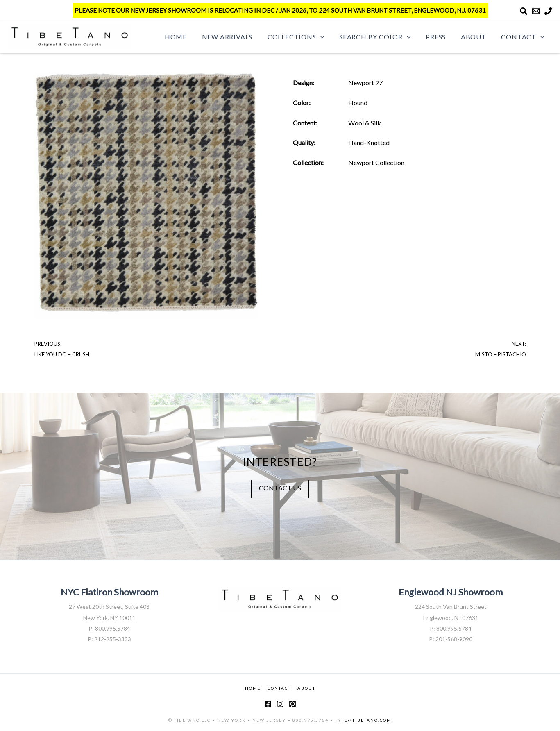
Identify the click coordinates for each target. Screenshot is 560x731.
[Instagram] (280, 704)
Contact (524, 37)
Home (188, 37)
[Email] (536, 11)
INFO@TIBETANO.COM (363, 720)
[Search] (524, 11)
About (476, 37)
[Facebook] (268, 704)
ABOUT (306, 688)
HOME (253, 688)
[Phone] (548, 11)
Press (441, 37)
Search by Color (382, 37)
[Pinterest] (292, 704)
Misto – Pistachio (501, 354)
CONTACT (279, 688)
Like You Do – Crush (62, 354)
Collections (304, 37)
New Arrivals (238, 37)
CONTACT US (280, 488)
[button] (329, 37)
